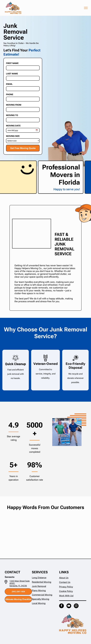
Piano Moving (39, 591)
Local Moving (39, 603)
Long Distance (39, 578)
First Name (12, 63)
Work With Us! (66, 596)
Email (9, 84)
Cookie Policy (66, 591)
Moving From (14, 105)
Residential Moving (42, 582)
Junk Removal (39, 586)
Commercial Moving (42, 595)
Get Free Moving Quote (23, 148)
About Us (64, 578)
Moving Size (13, 136)
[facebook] (61, 606)
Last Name (12, 74)
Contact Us (65, 582)
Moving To (12, 115)
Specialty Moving (41, 599)
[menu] (86, 8)
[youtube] (69, 606)
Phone (10, 94)
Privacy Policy (66, 587)
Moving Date (13, 126)
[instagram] (76, 606)
